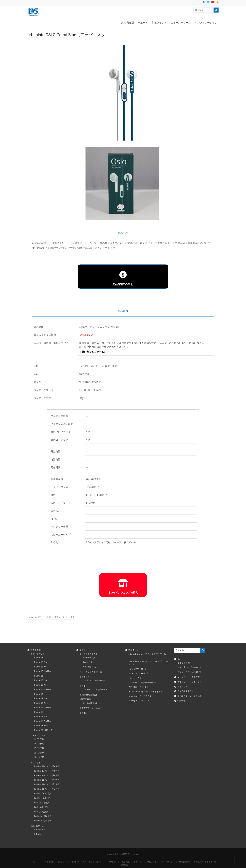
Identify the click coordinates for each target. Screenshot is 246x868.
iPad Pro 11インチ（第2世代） (48, 789)
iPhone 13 (38, 712)
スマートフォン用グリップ (95, 689)
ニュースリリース (181, 23)
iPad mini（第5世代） (44, 820)
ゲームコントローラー (93, 703)
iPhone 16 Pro (40, 662)
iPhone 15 (38, 676)
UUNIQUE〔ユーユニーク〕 (141, 700)
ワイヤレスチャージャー (94, 680)
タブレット (36, 762)
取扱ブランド (159, 23)
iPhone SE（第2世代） (44, 730)
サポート (143, 23)
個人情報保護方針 (185, 691)
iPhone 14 (38, 694)
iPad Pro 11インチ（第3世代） (48, 784)
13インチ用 (39, 748)
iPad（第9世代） (41, 807)
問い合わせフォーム (93, 352)
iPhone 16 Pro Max (42, 671)
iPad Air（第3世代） (43, 798)
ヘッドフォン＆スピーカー (92, 672)
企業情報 (181, 701)
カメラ (83, 686)
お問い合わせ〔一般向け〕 (190, 667)
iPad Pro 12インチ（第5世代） (48, 771)
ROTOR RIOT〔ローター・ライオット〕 (147, 692)
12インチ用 (39, 753)
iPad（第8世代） (41, 812)
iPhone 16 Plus (41, 667)
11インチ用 (39, 757)
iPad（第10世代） (42, 802)
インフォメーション (206, 23)
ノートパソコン (38, 735)
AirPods (37, 834)
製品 (72, 617)
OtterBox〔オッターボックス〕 (143, 682)
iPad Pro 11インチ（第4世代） (48, 780)
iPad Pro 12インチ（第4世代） (48, 775)
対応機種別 (128, 23)
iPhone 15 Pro (40, 680)
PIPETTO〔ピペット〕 (139, 687)
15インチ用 (39, 739)
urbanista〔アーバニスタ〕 (40, 617)
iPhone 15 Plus (41, 685)
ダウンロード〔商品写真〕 (190, 677)
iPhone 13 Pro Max (42, 721)
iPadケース (88, 662)
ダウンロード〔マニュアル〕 (191, 682)
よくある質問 (184, 663)
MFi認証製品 (85, 699)
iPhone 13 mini (41, 726)
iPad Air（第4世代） (43, 793)
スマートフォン (38, 654)
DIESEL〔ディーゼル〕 (139, 673)
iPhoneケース (89, 658)
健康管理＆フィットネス (91, 708)
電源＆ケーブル (87, 676)
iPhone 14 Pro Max (42, 707)
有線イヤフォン (61, 617)
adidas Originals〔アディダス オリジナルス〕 (147, 655)
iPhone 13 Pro (40, 716)
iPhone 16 (38, 658)
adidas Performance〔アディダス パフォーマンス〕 (148, 663)
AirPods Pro (39, 830)
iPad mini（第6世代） (44, 816)
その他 (83, 713)
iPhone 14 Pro (40, 698)
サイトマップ (183, 686)
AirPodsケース (37, 826)
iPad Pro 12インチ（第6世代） (48, 766)
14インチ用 (39, 744)
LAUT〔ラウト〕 (136, 678)
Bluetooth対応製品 (88, 695)
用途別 (82, 650)
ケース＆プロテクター (90, 654)
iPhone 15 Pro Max (42, 689)
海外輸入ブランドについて (190, 696)
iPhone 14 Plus (41, 703)
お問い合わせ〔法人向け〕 (190, 672)
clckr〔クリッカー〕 (138, 669)
